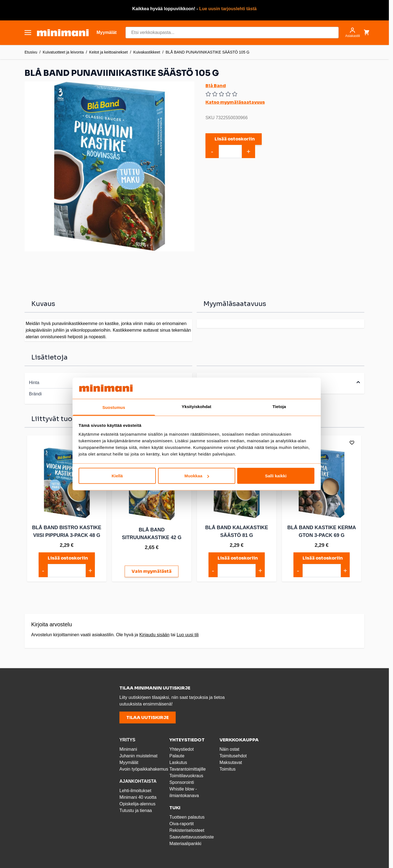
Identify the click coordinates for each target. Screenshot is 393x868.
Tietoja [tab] (279, 406)
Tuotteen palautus (188, 817)
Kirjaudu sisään (154, 635)
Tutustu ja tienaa (136, 810)
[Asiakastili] (353, 33)
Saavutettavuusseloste (192, 837)
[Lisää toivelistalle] (352, 443)
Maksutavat (231, 762)
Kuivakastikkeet (147, 52)
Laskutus (178, 762)
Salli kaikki (276, 476)
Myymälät (129, 762)
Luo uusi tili (188, 635)
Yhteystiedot (181, 749)
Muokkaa (197, 476)
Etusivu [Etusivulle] (31, 52)
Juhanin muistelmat (138, 756)
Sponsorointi (182, 782)
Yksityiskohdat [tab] (196, 406)
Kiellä (117, 476)
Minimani (128, 749)
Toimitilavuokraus (186, 776)
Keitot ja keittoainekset (108, 52)
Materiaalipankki (185, 844)
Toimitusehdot (233, 756)
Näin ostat (229, 749)
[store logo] (63, 33)
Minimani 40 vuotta (138, 797)
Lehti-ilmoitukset (135, 791)
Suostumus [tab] (114, 407)
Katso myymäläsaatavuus (235, 102)
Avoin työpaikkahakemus (144, 769)
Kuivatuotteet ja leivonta (63, 52)
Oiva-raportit (181, 824)
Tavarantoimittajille (188, 769)
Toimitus (228, 769)
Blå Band (216, 86)
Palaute (177, 756)
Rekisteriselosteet (187, 830)
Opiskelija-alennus (137, 804)
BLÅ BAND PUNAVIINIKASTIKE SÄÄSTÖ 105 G (208, 52)
